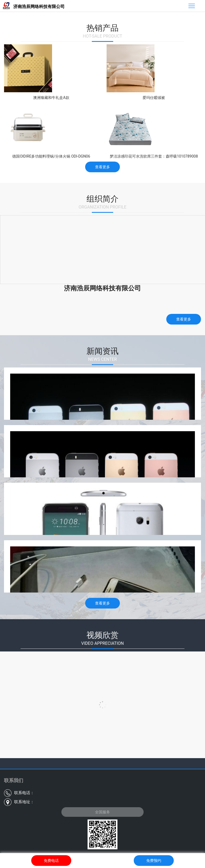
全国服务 (102, 812)
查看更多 (102, 166)
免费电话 (51, 861)
